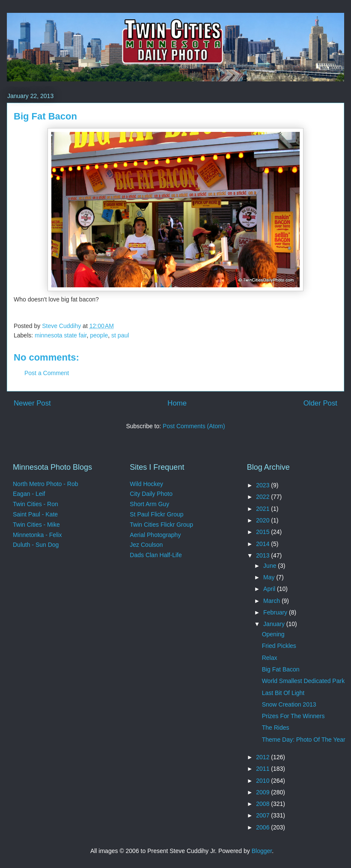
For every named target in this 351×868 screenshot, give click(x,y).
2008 (263, 804)
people (99, 335)
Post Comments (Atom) (194, 426)
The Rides (276, 728)
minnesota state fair (61, 335)
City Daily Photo (151, 494)
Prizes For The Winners (293, 716)
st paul (120, 335)
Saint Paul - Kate (35, 514)
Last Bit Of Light (283, 693)
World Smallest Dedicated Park (303, 681)
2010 (263, 781)
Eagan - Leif (29, 494)
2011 (263, 769)
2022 (263, 497)
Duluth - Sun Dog (36, 545)
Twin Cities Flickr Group (161, 525)
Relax (270, 658)
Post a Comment (47, 373)
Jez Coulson (146, 545)
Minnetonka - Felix (37, 535)
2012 (263, 757)
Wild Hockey (146, 484)
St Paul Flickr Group (156, 514)
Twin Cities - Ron (36, 504)
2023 (263, 485)
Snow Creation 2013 (289, 704)
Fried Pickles (279, 646)
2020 (263, 520)
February (276, 612)
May (270, 577)
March (272, 601)
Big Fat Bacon (281, 669)
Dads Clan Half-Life (156, 555)
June (271, 566)
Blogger (262, 851)
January (275, 624)
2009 (263, 792)
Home (177, 403)
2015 (263, 532)
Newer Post (32, 403)
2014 (263, 544)
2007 (263, 815)
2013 (263, 555)
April (270, 589)
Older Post (320, 403)
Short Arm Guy (149, 504)
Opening (273, 634)
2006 (263, 827)
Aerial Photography (155, 535)
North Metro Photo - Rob (46, 484)
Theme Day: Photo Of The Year (304, 740)
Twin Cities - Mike (36, 525)
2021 (263, 509)
